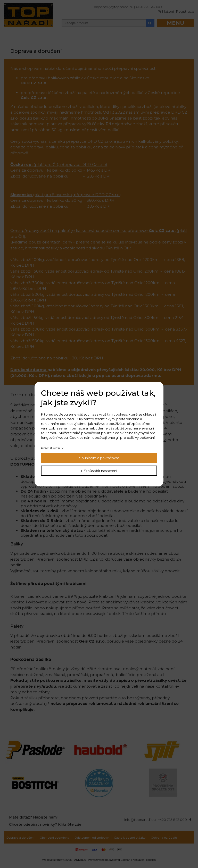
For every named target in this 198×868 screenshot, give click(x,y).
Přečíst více (51, 448)
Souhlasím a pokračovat (99, 458)
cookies (120, 414)
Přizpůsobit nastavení (99, 471)
